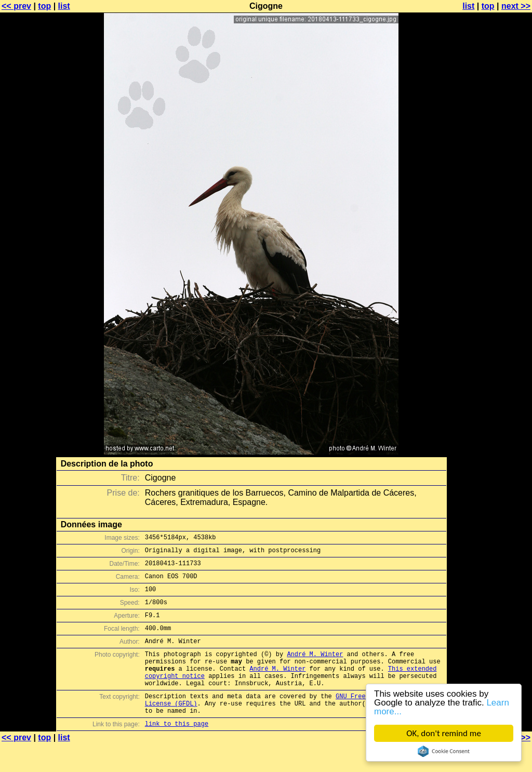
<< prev (16, 6)
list (64, 6)
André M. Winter (315, 669)
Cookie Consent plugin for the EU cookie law (444, 751)
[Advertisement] (490, 257)
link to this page (177, 751)
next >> (516, 6)
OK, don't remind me (444, 733)
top (44, 6)
